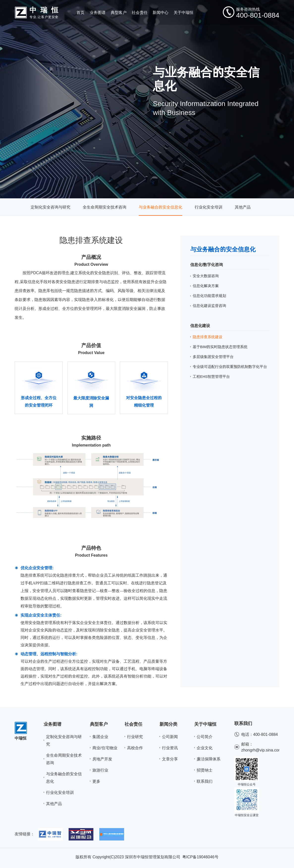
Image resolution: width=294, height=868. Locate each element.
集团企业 (100, 737)
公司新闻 (170, 737)
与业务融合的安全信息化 (160, 207)
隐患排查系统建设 (208, 337)
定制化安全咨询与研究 (51, 207)
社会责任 (134, 724)
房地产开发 (102, 759)
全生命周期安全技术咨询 (105, 207)
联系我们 (205, 781)
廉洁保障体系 (209, 759)
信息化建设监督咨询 (209, 306)
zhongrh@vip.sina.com (261, 750)
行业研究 (135, 737)
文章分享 (170, 759)
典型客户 (99, 724)
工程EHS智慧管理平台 (211, 376)
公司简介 (205, 737)
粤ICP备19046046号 (200, 857)
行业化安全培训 (209, 207)
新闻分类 (168, 724)
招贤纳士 (205, 770)
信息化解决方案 (206, 286)
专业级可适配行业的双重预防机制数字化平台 (230, 367)
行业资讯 (170, 748)
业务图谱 (53, 724)
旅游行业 (100, 770)
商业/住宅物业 (105, 748)
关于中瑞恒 (205, 724)
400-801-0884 (266, 734)
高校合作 (135, 748)
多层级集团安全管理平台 (213, 357)
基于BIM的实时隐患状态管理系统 (220, 347)
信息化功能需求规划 (209, 296)
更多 (96, 781)
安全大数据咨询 (206, 276)
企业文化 (205, 748)
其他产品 (243, 207)
